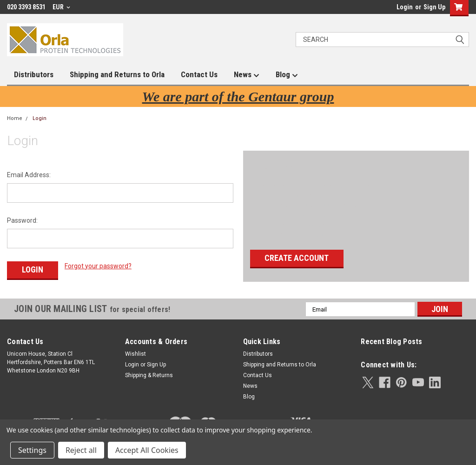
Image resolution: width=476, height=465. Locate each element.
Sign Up (434, 7)
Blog (287, 75)
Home (15, 118)
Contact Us (199, 74)
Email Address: (29, 175)
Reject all (81, 450)
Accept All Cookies (147, 450)
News (247, 75)
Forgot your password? (98, 266)
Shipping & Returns (149, 375)
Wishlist (136, 354)
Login (405, 7)
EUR (61, 7)
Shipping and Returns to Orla (117, 74)
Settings (32, 450)
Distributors (34, 74)
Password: (22, 220)
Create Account (297, 258)
